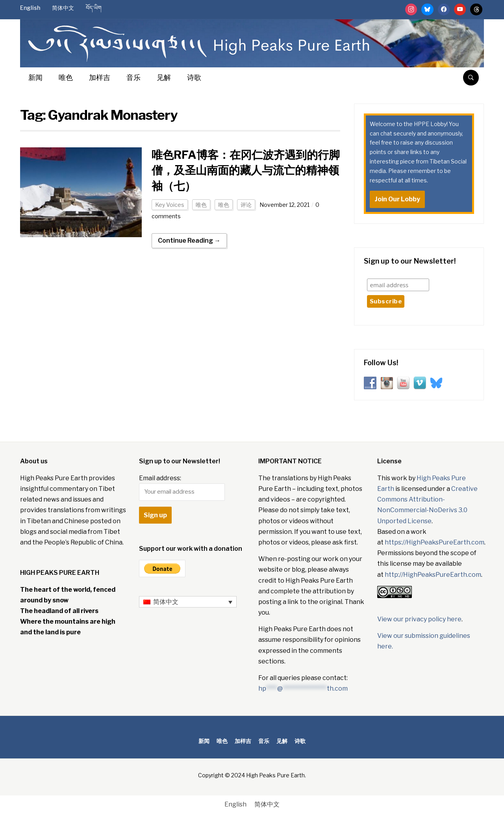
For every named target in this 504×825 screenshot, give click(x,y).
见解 (164, 77)
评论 (246, 205)
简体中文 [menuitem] (166, 602)
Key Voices (170, 205)
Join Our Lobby (397, 199)
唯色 (66, 77)
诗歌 (194, 77)
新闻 (35, 77)
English (30, 8)
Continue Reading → (189, 241)
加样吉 (100, 77)
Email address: (182, 488)
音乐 (133, 77)
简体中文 (63, 8)
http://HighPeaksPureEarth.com (433, 575)
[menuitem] (188, 602)
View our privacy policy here (419, 619)
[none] (188, 602)
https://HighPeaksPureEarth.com (435, 542)
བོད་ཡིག (94, 8)
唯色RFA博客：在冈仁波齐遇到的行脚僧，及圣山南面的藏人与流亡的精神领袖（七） (246, 170)
